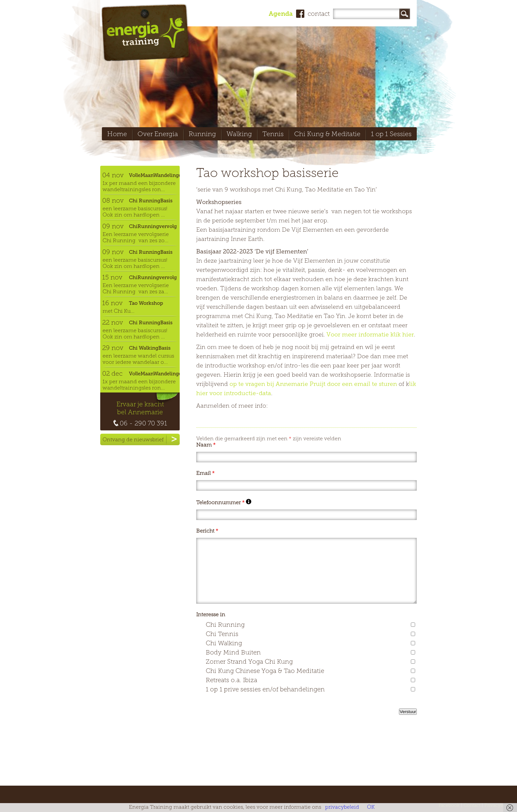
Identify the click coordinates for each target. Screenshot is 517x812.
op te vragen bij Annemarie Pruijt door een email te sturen (313, 384)
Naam (206, 445)
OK (371, 807)
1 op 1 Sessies (391, 134)
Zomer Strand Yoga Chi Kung (249, 662)
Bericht (207, 531)
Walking (239, 134)
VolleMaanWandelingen (154, 175)
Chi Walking (224, 644)
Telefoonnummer (224, 503)
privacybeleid (342, 807)
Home (117, 134)
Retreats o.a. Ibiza (231, 681)
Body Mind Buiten (233, 653)
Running (202, 134)
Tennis (273, 134)
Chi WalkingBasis (150, 348)
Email (205, 474)
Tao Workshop (146, 303)
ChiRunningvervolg (153, 226)
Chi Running (225, 625)
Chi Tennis (222, 635)
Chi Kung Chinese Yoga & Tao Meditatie (265, 671)
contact (319, 14)
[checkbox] (413, 625)
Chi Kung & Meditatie (327, 134)
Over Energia (158, 134)
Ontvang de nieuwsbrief (141, 439)
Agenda (281, 14)
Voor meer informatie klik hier (370, 335)
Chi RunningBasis (151, 201)
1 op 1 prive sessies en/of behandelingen (265, 690)
